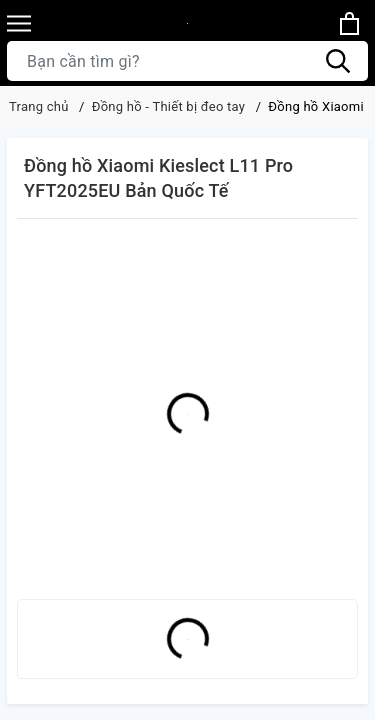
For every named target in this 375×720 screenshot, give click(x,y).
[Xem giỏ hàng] (349, 23)
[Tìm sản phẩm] (187, 61)
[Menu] (19, 23)
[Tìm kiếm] (338, 61)
